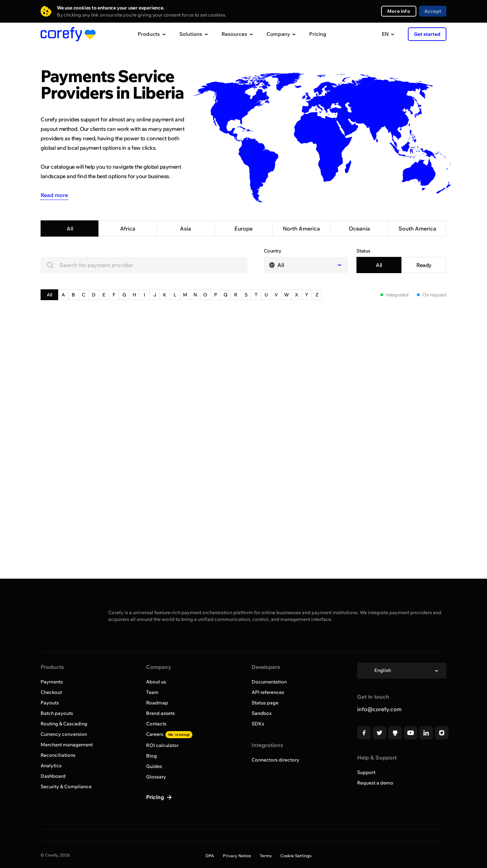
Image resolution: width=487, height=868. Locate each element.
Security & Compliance (66, 787)
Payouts (50, 703)
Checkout (51, 692)
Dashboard (53, 776)
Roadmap (157, 703)
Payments (52, 682)
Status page (265, 703)
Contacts (156, 724)
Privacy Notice (237, 856)
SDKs (258, 724)
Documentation (269, 682)
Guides (154, 766)
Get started (427, 34)
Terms (266, 856)
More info (399, 11)
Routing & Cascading (64, 724)
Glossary (156, 777)
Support (366, 772)
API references (268, 692)
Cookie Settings (296, 856)
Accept (433, 11)
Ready (424, 265)
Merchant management (67, 745)
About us (156, 682)
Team (152, 692)
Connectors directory (275, 760)
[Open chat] (469, 850)
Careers (169, 734)
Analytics (51, 766)
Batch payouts (57, 713)
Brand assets (160, 713)
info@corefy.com (379, 709)
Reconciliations (58, 755)
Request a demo (375, 783)
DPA (210, 856)
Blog (152, 756)
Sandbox (262, 713)
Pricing (318, 34)
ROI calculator (162, 745)
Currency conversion (64, 734)
